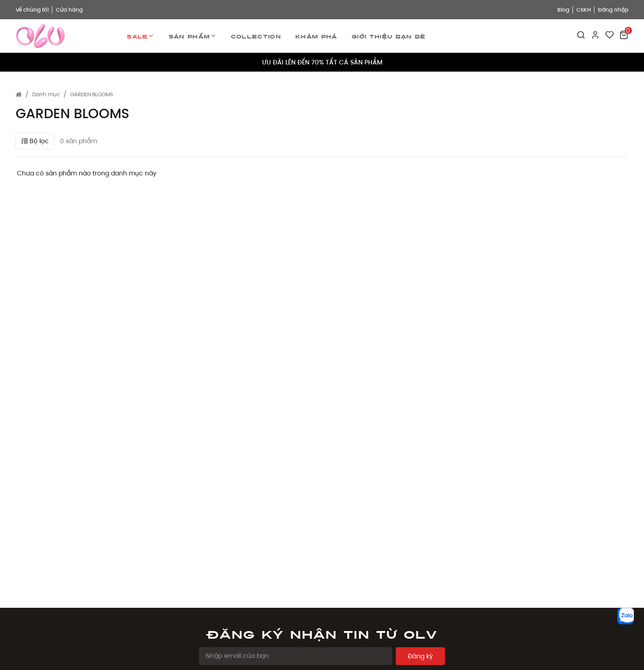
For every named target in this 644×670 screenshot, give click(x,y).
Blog (563, 10)
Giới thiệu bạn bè (389, 36)
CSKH (584, 10)
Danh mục (46, 94)
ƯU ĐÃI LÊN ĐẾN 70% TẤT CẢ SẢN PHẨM (322, 62)
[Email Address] (296, 656)
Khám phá (316, 36)
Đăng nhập (613, 10)
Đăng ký (420, 656)
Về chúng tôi (32, 10)
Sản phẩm (193, 36)
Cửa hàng (69, 10)
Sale (140, 36)
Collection (256, 36)
